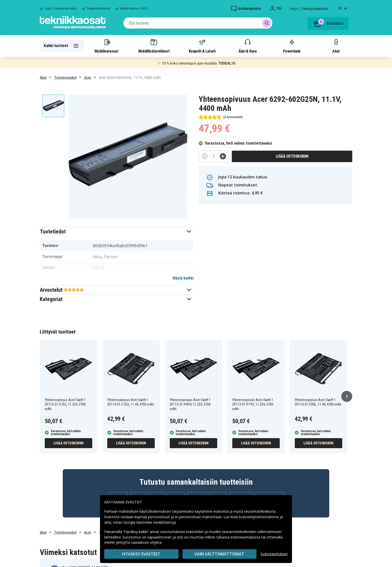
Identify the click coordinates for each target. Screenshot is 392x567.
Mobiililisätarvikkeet (154, 46)
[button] (117, 232)
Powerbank (292, 46)
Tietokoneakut (65, 78)
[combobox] (198, 23)
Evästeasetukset (274, 554)
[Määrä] (214, 156)
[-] (205, 156)
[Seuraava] (347, 396)
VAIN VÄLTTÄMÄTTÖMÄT (219, 554)
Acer (87, 78)
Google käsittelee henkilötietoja (150, 522)
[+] (223, 156)
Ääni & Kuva (247, 46)
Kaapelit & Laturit (202, 46)
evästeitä (221, 511)
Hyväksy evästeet (141, 554)
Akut (336, 46)
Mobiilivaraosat (106, 46)
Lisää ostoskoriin (292, 156)
